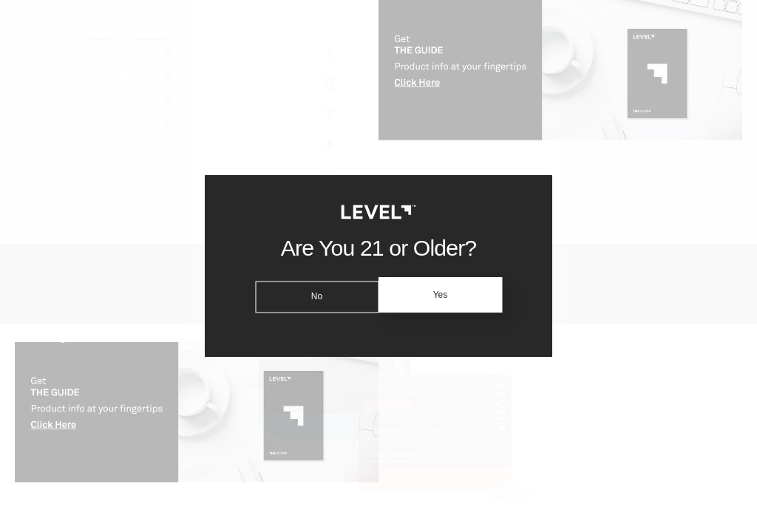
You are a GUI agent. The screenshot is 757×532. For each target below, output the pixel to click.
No (314, 295)
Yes (443, 295)
